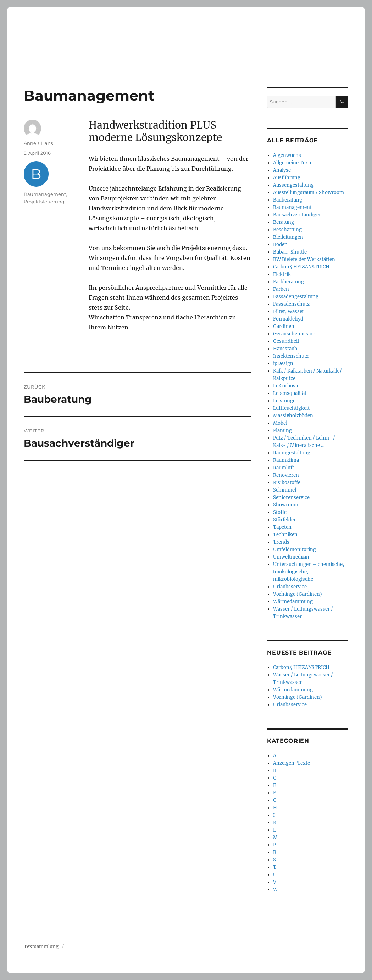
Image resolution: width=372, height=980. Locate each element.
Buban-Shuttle (290, 252)
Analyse (282, 170)
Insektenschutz (291, 356)
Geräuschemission (294, 334)
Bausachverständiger (297, 215)
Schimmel (285, 490)
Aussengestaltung (293, 185)
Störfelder (284, 520)
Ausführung (287, 178)
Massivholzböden (293, 416)
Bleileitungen (288, 237)
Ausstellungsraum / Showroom (309, 192)
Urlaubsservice (290, 587)
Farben (281, 289)
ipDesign (283, 364)
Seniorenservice (291, 497)
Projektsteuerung (44, 202)
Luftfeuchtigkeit (291, 408)
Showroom (286, 505)
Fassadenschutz (291, 304)
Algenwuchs (287, 155)
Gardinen (284, 326)
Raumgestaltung (292, 453)
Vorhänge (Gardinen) (298, 594)
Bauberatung (288, 200)
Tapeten (282, 527)
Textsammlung (41, 947)
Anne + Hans (38, 143)
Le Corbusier (287, 386)
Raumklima (286, 460)
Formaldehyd (288, 319)
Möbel (280, 423)
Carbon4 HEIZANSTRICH (301, 267)
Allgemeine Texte (293, 163)
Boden (280, 245)
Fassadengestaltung (296, 297)
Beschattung (287, 230)
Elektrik (282, 274)
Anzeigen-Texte (292, 763)
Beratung (284, 222)
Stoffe (280, 512)
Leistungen (286, 401)
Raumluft (284, 468)
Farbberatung (288, 282)
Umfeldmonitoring (295, 550)
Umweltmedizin (291, 557)
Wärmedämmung (293, 602)
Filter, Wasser (289, 311)
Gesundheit (286, 341)
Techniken (285, 535)
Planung (282, 430)
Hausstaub (285, 349)
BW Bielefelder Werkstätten (304, 259)
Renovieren (286, 475)
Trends (281, 542)
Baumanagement (45, 194)
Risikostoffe (287, 483)
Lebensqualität (290, 393)
